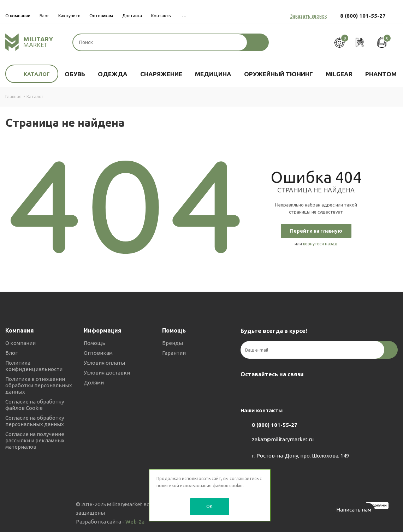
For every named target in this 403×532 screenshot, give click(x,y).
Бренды (173, 343)
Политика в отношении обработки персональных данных (39, 385)
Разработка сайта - (110, 522)
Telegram (265, 391)
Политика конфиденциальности (34, 366)
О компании (20, 343)
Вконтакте (248, 391)
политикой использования (184, 486)
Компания (20, 330)
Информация (103, 330)
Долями (94, 382)
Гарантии (174, 353)
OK (209, 506)
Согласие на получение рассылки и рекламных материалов (35, 440)
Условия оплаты (104, 363)
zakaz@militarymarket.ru (283, 439)
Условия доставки (107, 373)
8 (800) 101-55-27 (363, 16)
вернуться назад (320, 244)
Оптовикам (98, 353)
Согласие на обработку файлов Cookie (35, 405)
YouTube (283, 391)
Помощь (94, 343)
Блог (11, 353)
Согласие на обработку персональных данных (35, 421)
